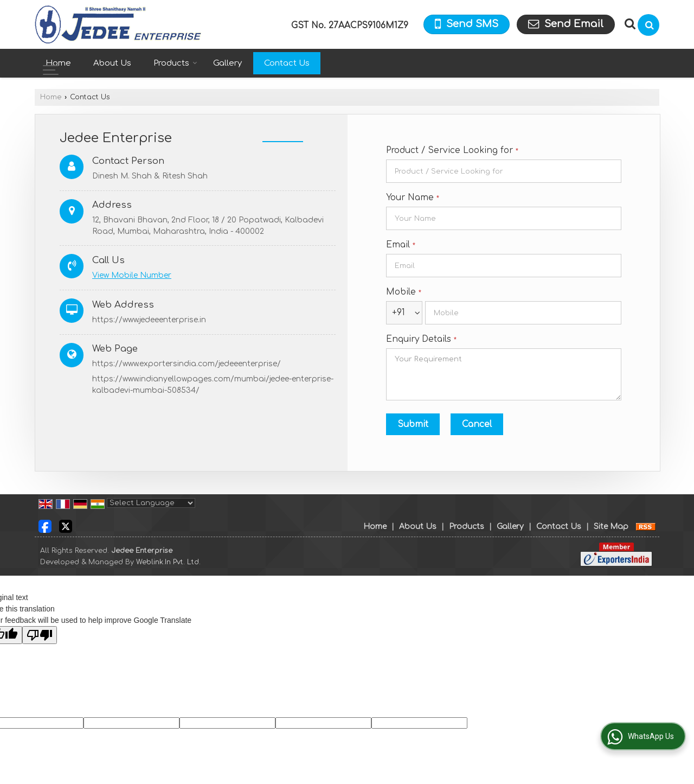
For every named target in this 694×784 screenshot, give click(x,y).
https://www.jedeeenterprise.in (149, 320)
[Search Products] (629, 24)
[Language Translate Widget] (151, 503)
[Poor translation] (40, 635)
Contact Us (287, 63)
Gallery (227, 63)
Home (58, 63)
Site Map (611, 527)
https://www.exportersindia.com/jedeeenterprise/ (187, 364)
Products (175, 63)
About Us (112, 63)
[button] (132, 275)
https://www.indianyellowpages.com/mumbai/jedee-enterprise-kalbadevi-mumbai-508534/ (213, 385)
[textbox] (504, 171)
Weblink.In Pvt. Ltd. (168, 562)
